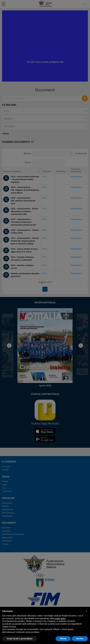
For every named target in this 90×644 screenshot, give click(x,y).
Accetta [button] (80, 639)
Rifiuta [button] (63, 639)
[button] (86, 611)
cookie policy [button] (60, 618)
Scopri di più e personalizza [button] (20, 639)
